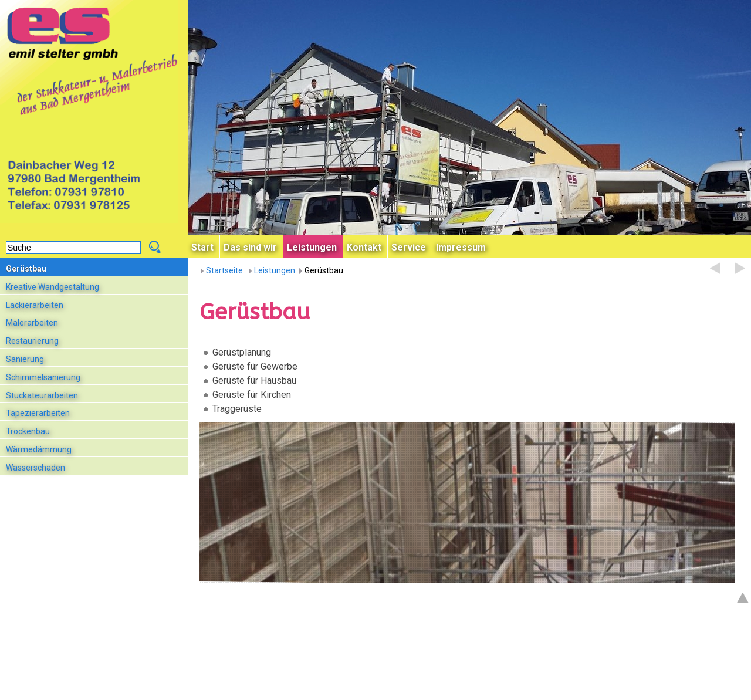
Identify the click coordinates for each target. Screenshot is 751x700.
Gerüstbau (26, 269)
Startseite (224, 270)
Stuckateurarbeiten (42, 395)
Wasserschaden (35, 468)
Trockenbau (28, 431)
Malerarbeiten (32, 323)
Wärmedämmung (39, 449)
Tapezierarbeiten (38, 413)
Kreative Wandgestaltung (53, 287)
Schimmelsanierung (43, 377)
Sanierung (25, 359)
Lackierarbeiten (35, 305)
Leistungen (275, 270)
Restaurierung (32, 341)
